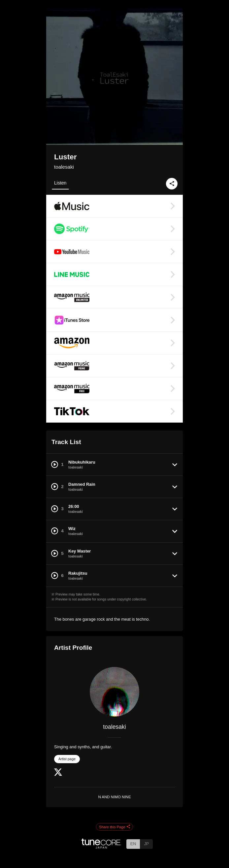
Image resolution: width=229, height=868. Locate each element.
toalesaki (64, 167)
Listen (60, 183)
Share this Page (114, 827)
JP (146, 844)
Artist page (67, 759)
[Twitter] (58, 774)
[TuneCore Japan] (101, 847)
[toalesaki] (114, 692)
